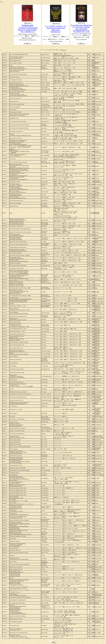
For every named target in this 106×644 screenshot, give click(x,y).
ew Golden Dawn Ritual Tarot (82, 25)
